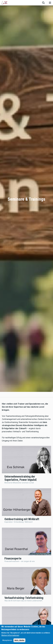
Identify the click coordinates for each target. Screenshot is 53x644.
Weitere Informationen (10, 635)
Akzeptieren (7, 640)
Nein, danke (19, 640)
